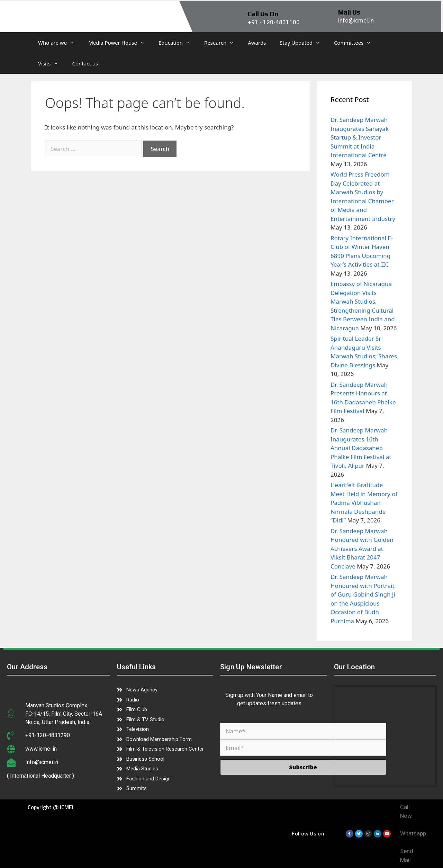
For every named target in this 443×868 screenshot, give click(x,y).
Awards (257, 43)
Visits (52, 63)
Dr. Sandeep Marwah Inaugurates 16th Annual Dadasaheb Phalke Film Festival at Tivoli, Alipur (361, 448)
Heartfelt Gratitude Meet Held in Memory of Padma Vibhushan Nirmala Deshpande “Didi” (364, 503)
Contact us (85, 63)
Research (223, 43)
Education (178, 43)
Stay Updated (303, 43)
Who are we (60, 43)
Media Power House (120, 43)
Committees (356, 43)
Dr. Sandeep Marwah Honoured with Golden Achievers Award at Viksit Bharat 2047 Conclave (362, 549)
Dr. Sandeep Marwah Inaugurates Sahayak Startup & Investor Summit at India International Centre (360, 137)
